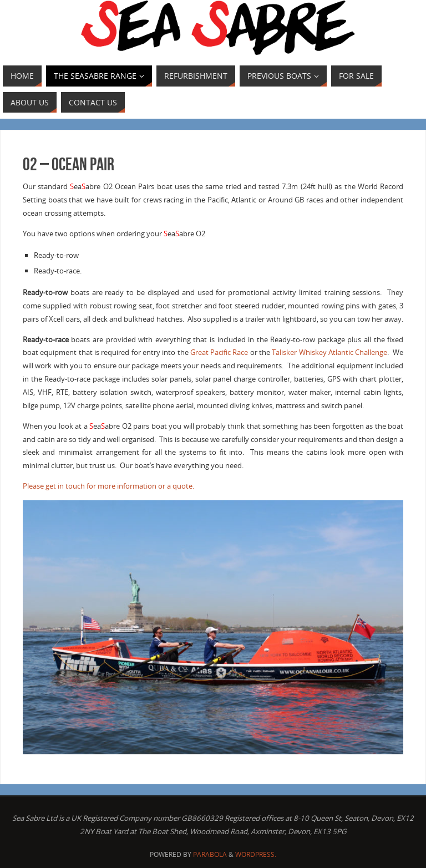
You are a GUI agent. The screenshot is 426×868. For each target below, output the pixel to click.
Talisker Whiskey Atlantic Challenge (329, 352)
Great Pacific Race (219, 352)
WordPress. (256, 854)
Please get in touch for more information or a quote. (108, 486)
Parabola (210, 854)
